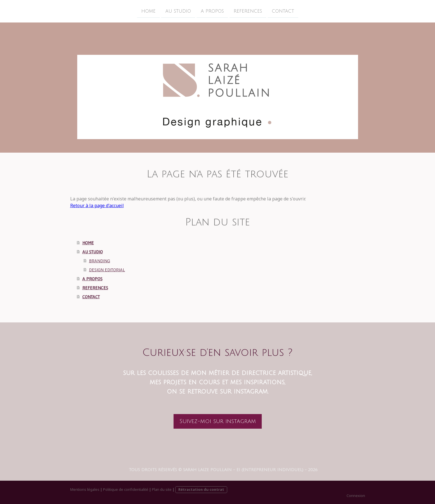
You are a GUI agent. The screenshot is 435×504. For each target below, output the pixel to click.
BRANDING (100, 261)
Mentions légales (85, 489)
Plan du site (162, 489)
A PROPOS (212, 11)
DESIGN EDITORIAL (107, 270)
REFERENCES (248, 11)
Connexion (356, 496)
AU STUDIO (178, 11)
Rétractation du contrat (201, 489)
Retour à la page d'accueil (97, 205)
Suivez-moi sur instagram (218, 421)
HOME (148, 11)
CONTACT (283, 11)
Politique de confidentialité (126, 489)
